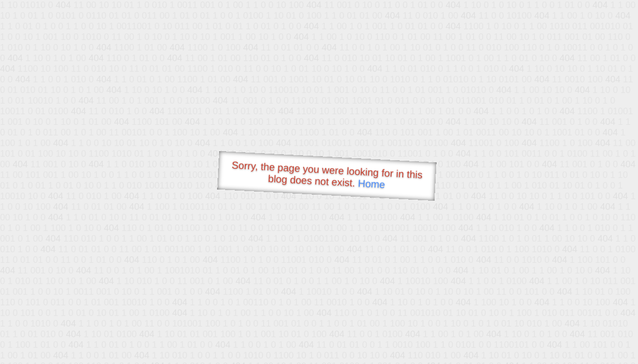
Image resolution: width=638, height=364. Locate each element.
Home (371, 184)
